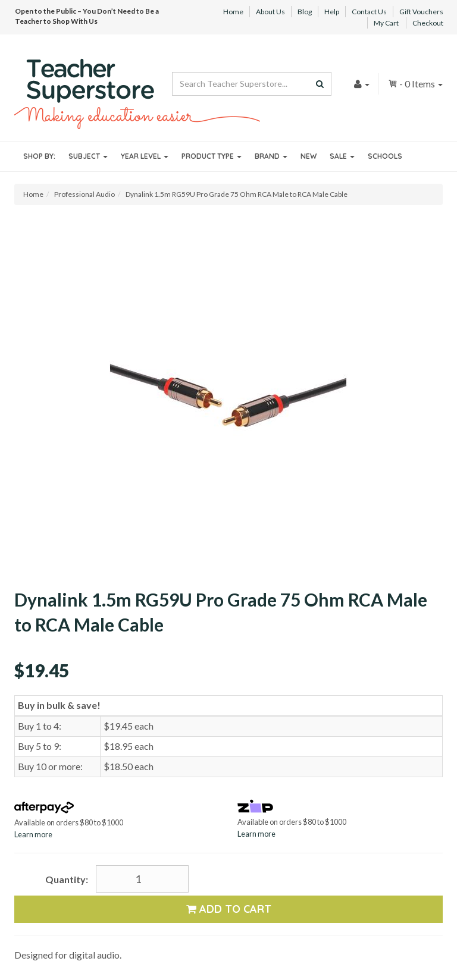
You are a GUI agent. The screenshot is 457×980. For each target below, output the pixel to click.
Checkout (428, 23)
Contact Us (369, 12)
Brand (271, 156)
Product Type (212, 156)
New (309, 156)
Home (233, 12)
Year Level (145, 156)
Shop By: (39, 156)
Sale (342, 156)
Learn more (33, 834)
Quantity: (67, 879)
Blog (305, 12)
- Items (415, 84)
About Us (270, 12)
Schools (385, 156)
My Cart (386, 23)
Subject (88, 156)
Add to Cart (229, 909)
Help (332, 12)
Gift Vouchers (421, 12)
